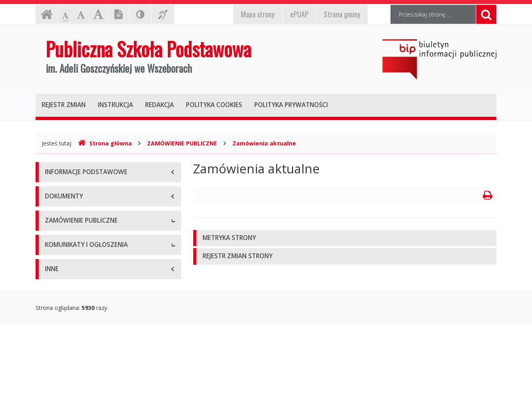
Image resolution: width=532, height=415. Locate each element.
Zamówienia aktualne (264, 143)
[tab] (345, 238)
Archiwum (58, 258)
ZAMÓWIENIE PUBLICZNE (182, 143)
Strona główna (105, 143)
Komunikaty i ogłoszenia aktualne (89, 319)
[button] (345, 238)
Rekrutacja (59, 300)
